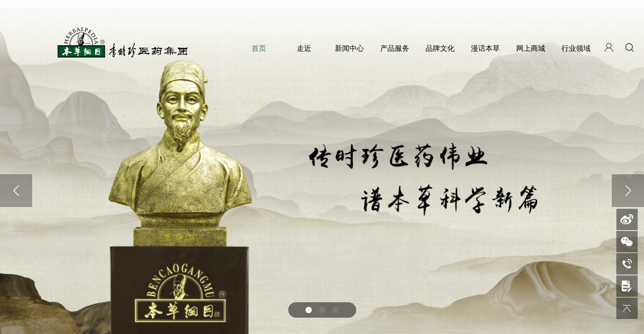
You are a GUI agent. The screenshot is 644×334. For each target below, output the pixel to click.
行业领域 (576, 48)
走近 (304, 48)
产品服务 (395, 48)
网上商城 (531, 48)
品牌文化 (440, 48)
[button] (309, 310)
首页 (259, 48)
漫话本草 (485, 48)
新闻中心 (349, 48)
